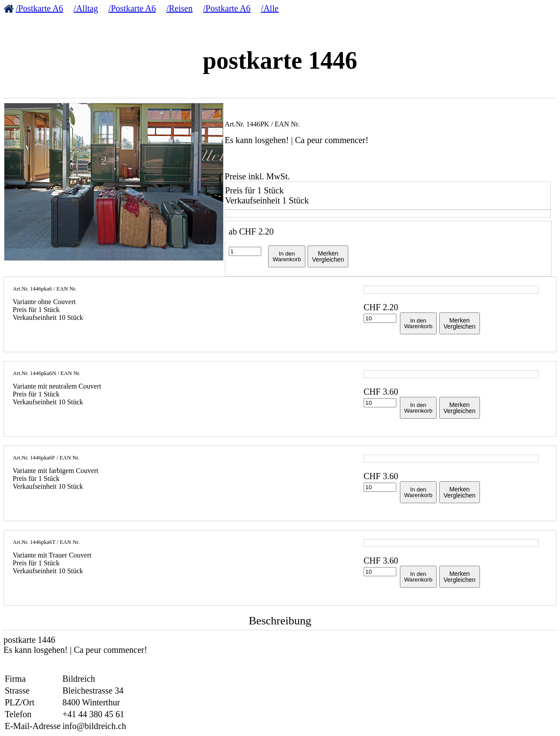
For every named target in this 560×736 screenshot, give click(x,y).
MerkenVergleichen (328, 256)
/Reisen (179, 8)
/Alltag (86, 8)
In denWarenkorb (287, 256)
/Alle (270, 8)
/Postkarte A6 (39, 8)
